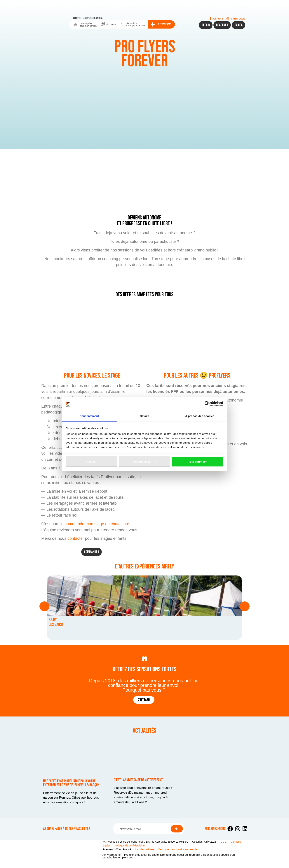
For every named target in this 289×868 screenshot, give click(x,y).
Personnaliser (145, 462)
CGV (224, 842)
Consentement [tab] (89, 416)
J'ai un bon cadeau (237, 19)
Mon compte (218, 19)
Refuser (92, 462)
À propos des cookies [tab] (200, 416)
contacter (76, 538)
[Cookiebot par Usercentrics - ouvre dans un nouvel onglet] (207, 404)
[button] (44, 606)
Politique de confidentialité (130, 846)
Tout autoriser (198, 462)
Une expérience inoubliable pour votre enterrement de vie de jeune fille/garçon (71, 783)
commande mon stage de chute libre (97, 524)
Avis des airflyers (145, 849)
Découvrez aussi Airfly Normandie (178, 849)
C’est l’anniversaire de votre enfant (138, 780)
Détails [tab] (144, 416)
